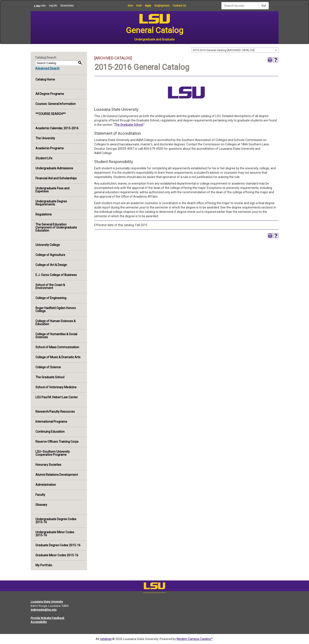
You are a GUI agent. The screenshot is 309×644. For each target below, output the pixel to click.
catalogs (106, 639)
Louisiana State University (47, 602)
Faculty (40, 495)
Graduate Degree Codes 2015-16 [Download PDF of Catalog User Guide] (58, 545)
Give (130, 6)
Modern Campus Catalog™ (195, 639)
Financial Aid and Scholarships (56, 178)
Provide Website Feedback (48, 618)
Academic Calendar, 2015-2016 (57, 128)
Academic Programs (50, 148)
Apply (148, 6)
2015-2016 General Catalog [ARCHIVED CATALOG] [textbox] (224, 50)
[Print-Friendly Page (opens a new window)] (270, 60)
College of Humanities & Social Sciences (56, 336)
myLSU (53, 6)
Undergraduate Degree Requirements (51, 203)
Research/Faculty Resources (55, 412)
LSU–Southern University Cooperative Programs (53, 453)
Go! (264, 6)
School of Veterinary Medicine (56, 387)
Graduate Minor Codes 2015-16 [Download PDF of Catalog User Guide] (57, 555)
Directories (67, 6)
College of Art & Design (51, 265)
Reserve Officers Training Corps (57, 442)
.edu (38, 6)
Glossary (41, 505)
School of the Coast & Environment (50, 286)
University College (48, 245)
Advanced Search (47, 68)
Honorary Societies (48, 465)
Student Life (44, 158)
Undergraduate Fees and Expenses (52, 190)
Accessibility (39, 622)
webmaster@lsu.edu (44, 610)
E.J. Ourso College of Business (56, 275)
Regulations (44, 214)
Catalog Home (45, 79)
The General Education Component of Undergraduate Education (56, 227)
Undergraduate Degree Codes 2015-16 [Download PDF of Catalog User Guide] (56, 521)
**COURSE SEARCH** (51, 114)
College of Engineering (51, 298)
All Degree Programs (50, 94)
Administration (46, 485)
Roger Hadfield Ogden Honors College (56, 309)
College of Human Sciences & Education (56, 323)
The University (45, 138)
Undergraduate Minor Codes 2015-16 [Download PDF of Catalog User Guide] (55, 534)
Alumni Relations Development (57, 475)
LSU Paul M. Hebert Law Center (57, 397)
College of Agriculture (50, 255)
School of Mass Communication (57, 347)
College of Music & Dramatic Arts (58, 357)
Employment (162, 6)
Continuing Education (50, 432)
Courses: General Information (56, 104)
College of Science (48, 367)
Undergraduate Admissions (54, 168)
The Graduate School (50, 377)
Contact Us (179, 6)
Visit (139, 6)
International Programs (51, 422)
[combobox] (235, 50)
